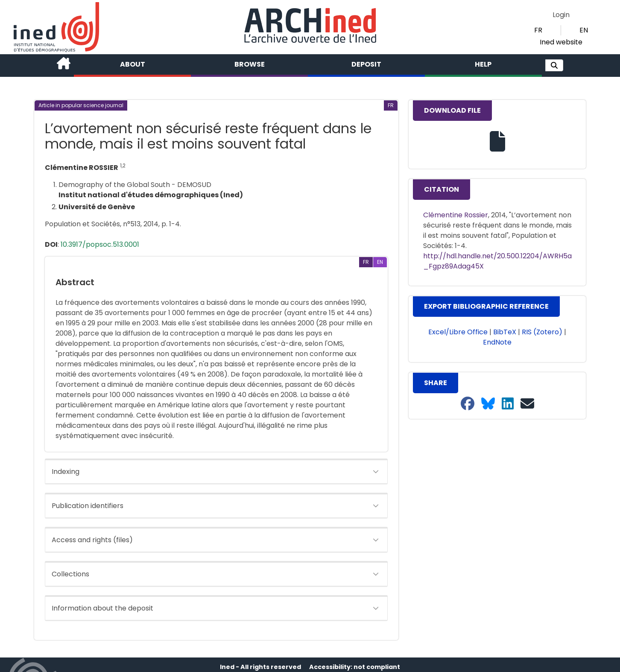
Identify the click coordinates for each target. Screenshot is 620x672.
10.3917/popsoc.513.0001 (100, 244)
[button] (554, 65)
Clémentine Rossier (456, 215)
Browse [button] (250, 64)
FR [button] (538, 30)
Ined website (561, 42)
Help (483, 64)
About (133, 64)
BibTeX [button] (505, 332)
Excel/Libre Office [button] (458, 332)
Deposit (366, 64)
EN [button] (584, 30)
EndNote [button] (497, 342)
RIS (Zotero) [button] (542, 332)
